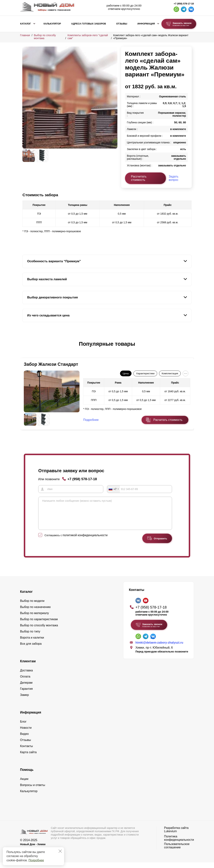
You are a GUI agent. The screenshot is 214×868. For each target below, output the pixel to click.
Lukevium (170, 837)
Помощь (27, 775)
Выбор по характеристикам (39, 625)
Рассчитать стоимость (139, 178)
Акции (24, 784)
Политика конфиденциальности (179, 844)
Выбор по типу (30, 637)
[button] (25, 348)
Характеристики (145, 373)
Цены (126, 373)
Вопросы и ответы (33, 791)
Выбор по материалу (34, 619)
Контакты (26, 752)
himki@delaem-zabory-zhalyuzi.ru (159, 648)
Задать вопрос (174, 178)
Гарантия (26, 694)
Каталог (26, 24)
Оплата (25, 682)
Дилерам (26, 688)
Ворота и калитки (32, 643)
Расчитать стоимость (168, 420)
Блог (23, 727)
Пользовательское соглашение (177, 851)
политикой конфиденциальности (85, 541)
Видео (24, 739)
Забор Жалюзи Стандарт (51, 364)
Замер (24, 700)
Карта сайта (28, 758)
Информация (146, 24)
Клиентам (28, 667)
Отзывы (122, 24)
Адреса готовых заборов (89, 24)
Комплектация (170, 373)
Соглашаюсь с (76, 541)
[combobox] (114, 489)
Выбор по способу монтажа (39, 631)
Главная (25, 35)
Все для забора (31, 649)
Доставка (26, 676)
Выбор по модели (32, 606)
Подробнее (36, 860)
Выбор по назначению (35, 613)
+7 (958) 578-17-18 (184, 4)
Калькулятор (52, 24)
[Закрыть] (60, 851)
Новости (26, 733)
